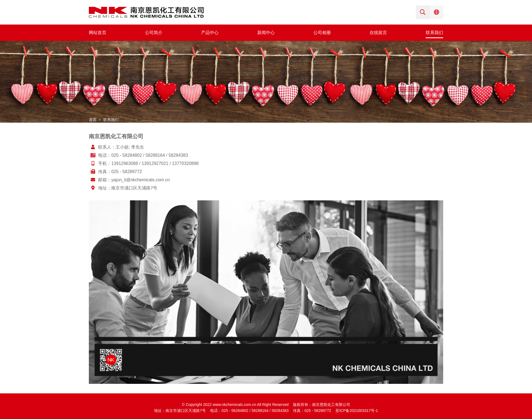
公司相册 (322, 33)
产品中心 (210, 33)
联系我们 (434, 33)
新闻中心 (266, 33)
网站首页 (98, 33)
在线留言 (378, 33)
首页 (93, 120)
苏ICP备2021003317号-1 (357, 411)
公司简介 (154, 33)
